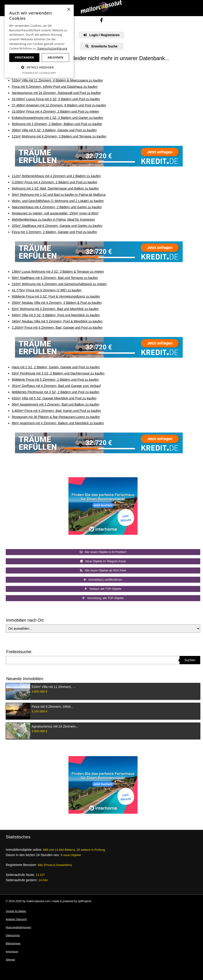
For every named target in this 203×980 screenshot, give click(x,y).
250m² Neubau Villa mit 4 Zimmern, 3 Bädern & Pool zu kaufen (57, 303)
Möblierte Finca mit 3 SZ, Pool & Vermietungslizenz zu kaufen (56, 296)
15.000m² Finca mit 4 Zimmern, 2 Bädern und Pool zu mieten (55, 111)
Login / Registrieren (101, 35)
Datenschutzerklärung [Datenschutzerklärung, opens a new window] (52, 48)
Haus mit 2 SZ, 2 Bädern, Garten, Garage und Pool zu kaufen (56, 367)
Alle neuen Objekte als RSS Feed (103, 570)
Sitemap (10, 960)
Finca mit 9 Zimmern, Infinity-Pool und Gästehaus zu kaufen (55, 87)
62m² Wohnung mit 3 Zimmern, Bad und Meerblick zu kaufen (55, 309)
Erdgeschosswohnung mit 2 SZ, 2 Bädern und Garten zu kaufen (57, 118)
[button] (39, 67)
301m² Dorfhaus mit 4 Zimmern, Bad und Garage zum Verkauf (56, 386)
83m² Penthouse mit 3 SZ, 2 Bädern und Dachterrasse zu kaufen (58, 373)
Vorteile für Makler (16, 911)
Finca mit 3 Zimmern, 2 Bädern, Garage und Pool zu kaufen (54, 232)
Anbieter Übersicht (16, 919)
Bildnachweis (13, 943)
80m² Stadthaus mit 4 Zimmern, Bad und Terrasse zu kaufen (55, 278)
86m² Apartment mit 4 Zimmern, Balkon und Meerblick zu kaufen (58, 423)
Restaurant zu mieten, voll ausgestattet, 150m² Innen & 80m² (55, 213)
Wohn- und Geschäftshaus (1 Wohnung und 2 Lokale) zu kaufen (58, 201)
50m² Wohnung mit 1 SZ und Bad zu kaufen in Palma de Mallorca (59, 195)
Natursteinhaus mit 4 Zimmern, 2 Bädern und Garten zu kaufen (57, 207)
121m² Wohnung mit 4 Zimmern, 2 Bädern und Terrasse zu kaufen (59, 136)
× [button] (69, 10)
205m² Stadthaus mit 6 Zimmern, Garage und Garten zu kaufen (57, 226)
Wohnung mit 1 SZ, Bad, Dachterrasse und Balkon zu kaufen (55, 188)
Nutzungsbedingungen (18, 927)
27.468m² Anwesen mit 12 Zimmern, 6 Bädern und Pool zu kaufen (59, 105)
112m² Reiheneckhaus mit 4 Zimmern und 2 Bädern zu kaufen (56, 176)
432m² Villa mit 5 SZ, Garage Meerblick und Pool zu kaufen (54, 398)
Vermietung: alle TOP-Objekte (103, 598)
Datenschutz (13, 935)
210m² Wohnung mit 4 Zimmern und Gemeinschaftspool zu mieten (59, 284)
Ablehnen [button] (56, 57)
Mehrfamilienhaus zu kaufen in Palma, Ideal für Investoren (53, 219)
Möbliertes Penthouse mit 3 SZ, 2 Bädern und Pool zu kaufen (56, 392)
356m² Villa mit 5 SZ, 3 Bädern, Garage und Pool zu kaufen (54, 130)
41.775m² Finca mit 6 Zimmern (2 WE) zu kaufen (47, 290)
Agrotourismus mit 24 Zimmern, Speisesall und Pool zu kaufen (56, 93)
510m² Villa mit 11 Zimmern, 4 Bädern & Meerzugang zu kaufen (57, 80)
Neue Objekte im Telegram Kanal (103, 561)
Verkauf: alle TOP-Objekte (103, 589)
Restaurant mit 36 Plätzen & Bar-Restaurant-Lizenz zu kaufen (56, 417)
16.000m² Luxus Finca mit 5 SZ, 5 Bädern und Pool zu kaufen (56, 99)
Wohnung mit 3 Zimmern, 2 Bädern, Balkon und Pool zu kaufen (57, 124)
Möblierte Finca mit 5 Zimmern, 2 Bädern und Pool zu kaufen (55, 380)
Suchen (190, 660)
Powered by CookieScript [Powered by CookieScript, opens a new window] (39, 73)
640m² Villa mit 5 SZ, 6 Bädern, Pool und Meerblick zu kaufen (56, 315)
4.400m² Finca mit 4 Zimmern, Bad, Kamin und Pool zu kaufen (56, 411)
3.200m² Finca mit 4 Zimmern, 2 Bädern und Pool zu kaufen (54, 182)
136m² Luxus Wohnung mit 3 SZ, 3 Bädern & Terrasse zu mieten (58, 272)
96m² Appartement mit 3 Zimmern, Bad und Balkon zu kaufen (56, 404)
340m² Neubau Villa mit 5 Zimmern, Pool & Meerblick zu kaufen (57, 321)
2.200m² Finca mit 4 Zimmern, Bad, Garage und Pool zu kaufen (57, 328)
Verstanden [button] (24, 57)
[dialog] (39, 41)
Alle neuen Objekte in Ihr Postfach (103, 552)
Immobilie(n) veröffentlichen (103, 580)
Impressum (12, 951)
